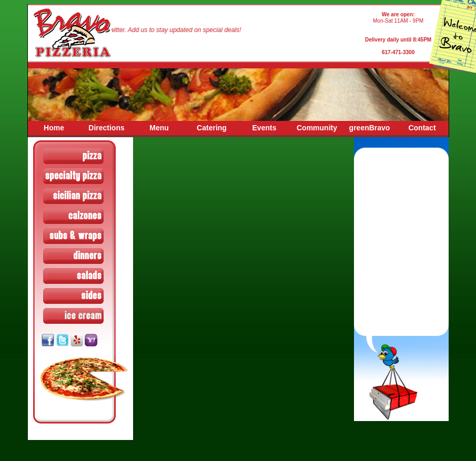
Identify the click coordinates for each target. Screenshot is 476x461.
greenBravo (370, 128)
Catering (212, 128)
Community (317, 128)
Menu (159, 128)
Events (265, 128)
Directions (106, 128)
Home (54, 128)
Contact (422, 128)
